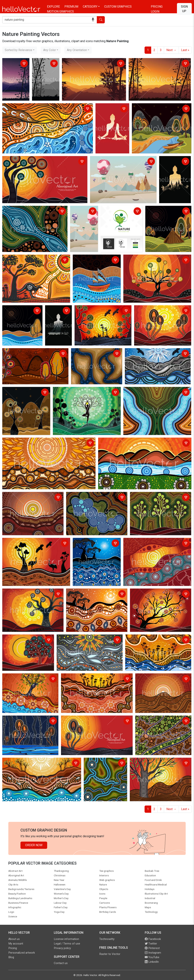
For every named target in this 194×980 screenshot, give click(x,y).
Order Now (34, 845)
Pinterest (152, 948)
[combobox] (20, 50)
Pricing (157, 7)
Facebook (153, 939)
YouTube (152, 957)
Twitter (151, 944)
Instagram (153, 953)
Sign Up (184, 9)
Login (155, 11)
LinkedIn (152, 962)
